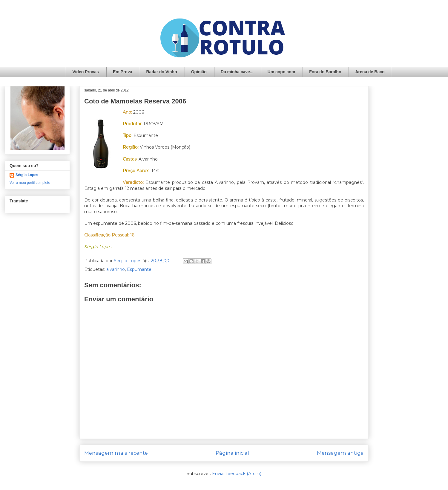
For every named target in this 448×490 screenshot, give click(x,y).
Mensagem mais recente (116, 453)
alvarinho (116, 269)
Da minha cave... (237, 72)
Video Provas (85, 72)
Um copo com (281, 72)
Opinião (199, 72)
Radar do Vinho (162, 72)
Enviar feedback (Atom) (237, 474)
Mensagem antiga (340, 453)
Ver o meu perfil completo (30, 183)
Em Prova (123, 72)
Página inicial (232, 453)
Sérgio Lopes (27, 175)
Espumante (139, 269)
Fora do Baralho (325, 72)
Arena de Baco (370, 72)
